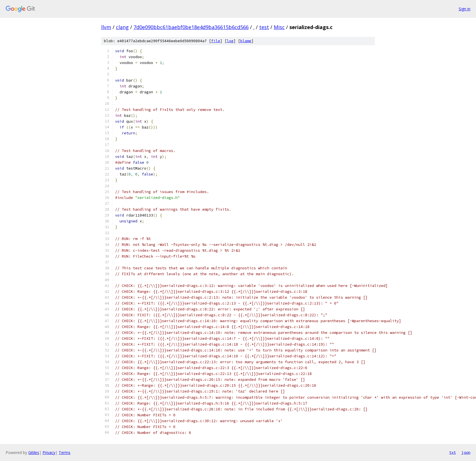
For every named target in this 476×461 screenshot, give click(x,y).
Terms (65, 452)
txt (453, 452)
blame (246, 41)
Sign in (465, 9)
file (216, 41)
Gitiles (34, 452)
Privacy (49, 452)
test (264, 27)
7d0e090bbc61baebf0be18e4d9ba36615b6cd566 (191, 27)
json (466, 452)
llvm (106, 27)
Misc (279, 27)
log (230, 41)
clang (122, 27)
